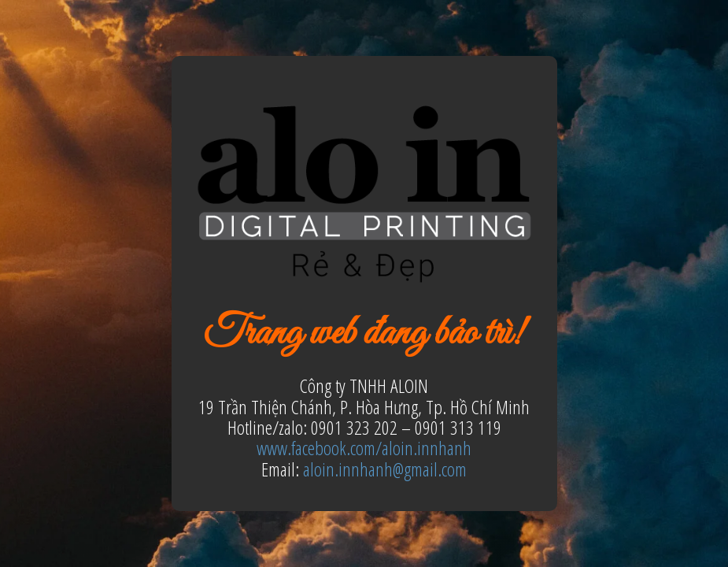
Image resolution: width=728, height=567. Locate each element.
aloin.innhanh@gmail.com (385, 469)
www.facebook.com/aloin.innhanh (364, 448)
